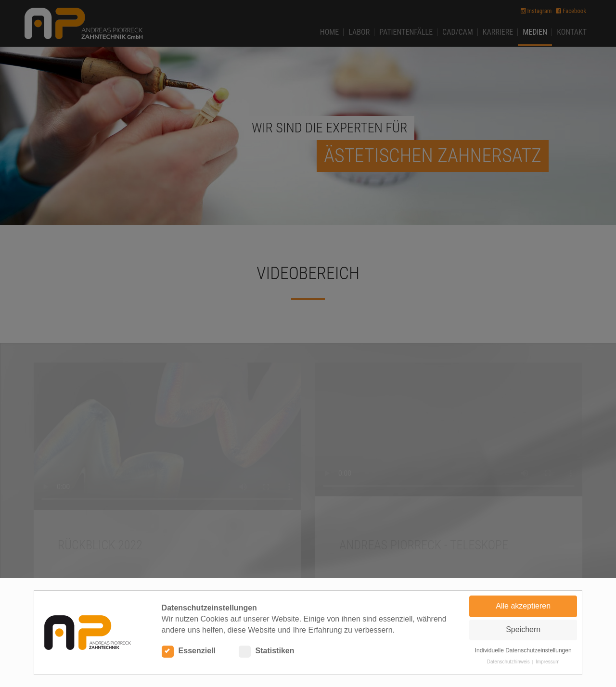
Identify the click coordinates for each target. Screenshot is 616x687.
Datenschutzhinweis (508, 662)
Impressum (547, 662)
